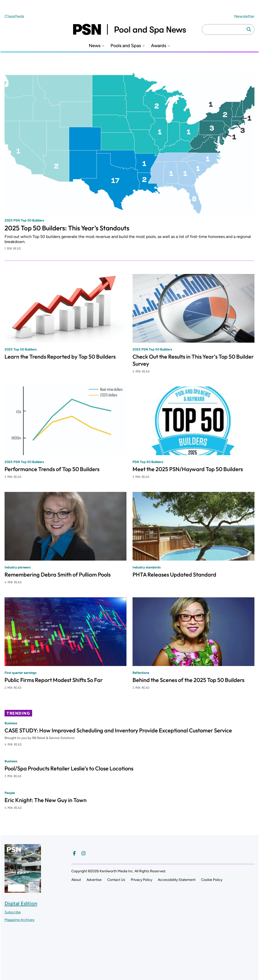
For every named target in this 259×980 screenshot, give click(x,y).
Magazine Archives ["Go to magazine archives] (19, 920)
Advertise (94, 880)
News (95, 46)
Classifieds (14, 16)
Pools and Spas (126, 46)
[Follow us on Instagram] (83, 853)
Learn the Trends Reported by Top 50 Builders (60, 357)
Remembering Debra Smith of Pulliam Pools (58, 575)
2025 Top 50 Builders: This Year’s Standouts (67, 228)
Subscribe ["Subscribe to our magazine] (13, 912)
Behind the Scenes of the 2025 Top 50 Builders (188, 680)
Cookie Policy (212, 880)
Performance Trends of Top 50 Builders (52, 469)
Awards (159, 46)
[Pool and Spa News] (129, 29)
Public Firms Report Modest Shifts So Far (54, 680)
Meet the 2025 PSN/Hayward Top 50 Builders (188, 469)
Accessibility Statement (177, 880)
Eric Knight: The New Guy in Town (46, 800)
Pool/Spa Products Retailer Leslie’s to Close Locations (69, 768)
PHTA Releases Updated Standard (174, 575)
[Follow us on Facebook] (74, 853)
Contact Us (116, 880)
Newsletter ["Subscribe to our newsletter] (244, 16)
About (76, 880)
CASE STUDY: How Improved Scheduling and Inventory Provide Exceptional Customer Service (118, 730)
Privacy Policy (142, 880)
